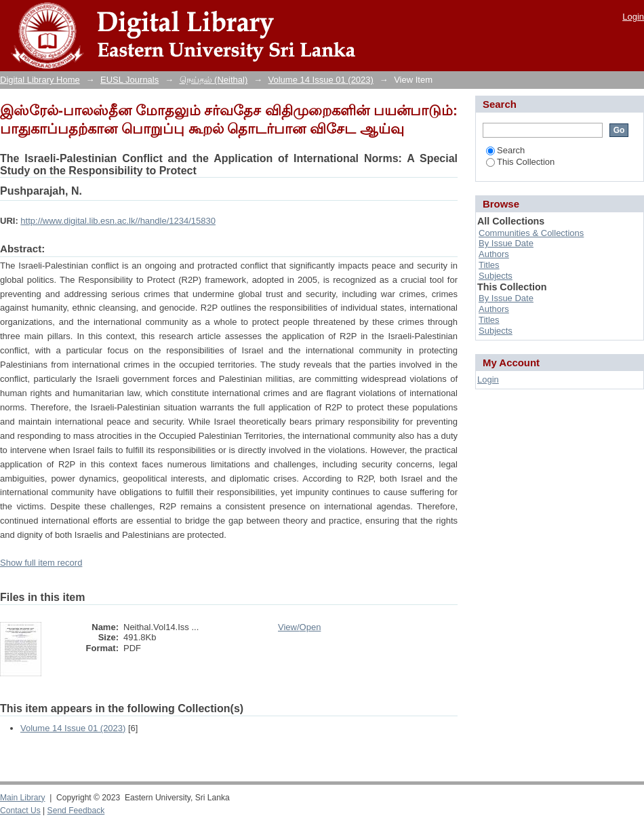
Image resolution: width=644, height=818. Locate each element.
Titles (489, 265)
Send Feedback (76, 811)
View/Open (299, 627)
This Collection (520, 162)
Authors (494, 254)
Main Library (22, 798)
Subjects (496, 276)
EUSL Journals (129, 80)
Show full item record (41, 563)
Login (633, 17)
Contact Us (20, 811)
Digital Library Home (40, 80)
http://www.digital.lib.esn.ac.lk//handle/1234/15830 (118, 221)
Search (505, 150)
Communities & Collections (531, 233)
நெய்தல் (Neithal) (214, 80)
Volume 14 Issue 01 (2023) (321, 80)
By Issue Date (506, 243)
